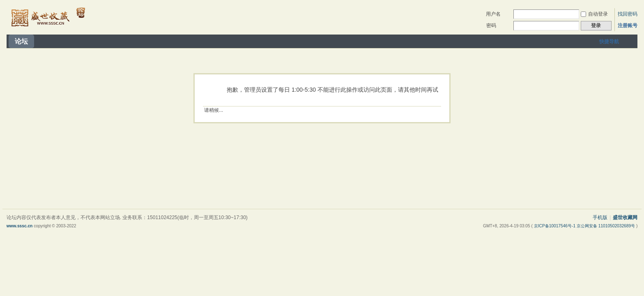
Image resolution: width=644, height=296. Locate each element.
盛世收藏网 (625, 217)
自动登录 (594, 14)
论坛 (21, 41)
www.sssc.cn (20, 226)
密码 (491, 25)
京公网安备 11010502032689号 (606, 226)
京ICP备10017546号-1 (555, 226)
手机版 (600, 217)
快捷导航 (609, 42)
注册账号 (628, 25)
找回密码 (628, 14)
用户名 (493, 14)
